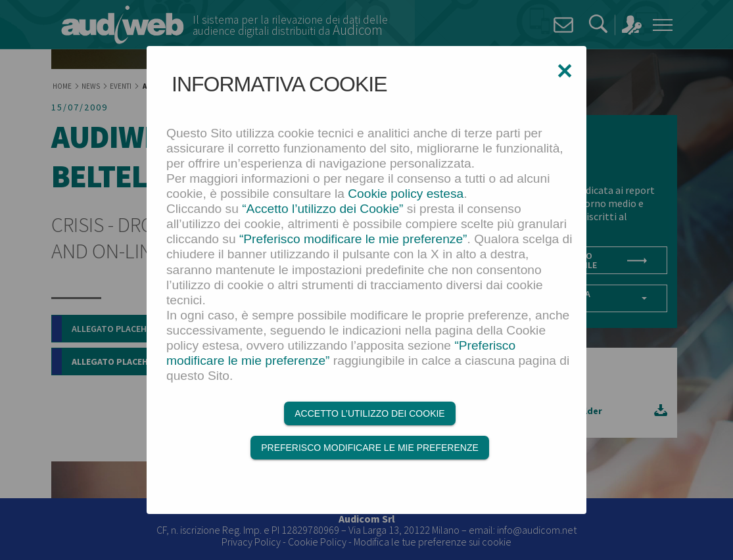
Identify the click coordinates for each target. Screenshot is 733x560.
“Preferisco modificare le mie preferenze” (353, 239)
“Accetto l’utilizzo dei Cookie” (322, 209)
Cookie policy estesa (406, 194)
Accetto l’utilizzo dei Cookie (369, 413)
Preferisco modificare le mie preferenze (370, 448)
